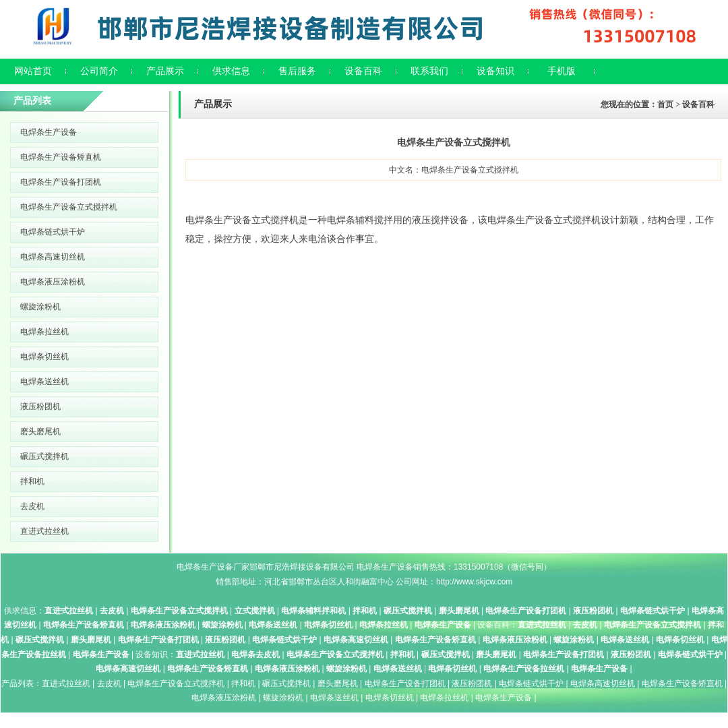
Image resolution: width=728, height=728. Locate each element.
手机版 (562, 71)
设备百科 (363, 71)
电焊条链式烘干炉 (53, 232)
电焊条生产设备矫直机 (61, 157)
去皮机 (32, 506)
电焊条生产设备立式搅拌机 (69, 207)
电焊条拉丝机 (44, 332)
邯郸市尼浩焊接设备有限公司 (302, 567)
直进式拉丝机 (44, 531)
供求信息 (231, 71)
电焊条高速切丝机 (53, 257)
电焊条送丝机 (44, 382)
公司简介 (99, 71)
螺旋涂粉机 (40, 307)
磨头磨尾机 (40, 431)
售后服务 (297, 71)
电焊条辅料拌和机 (313, 611)
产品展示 (165, 71)
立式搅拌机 (255, 611)
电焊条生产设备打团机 (61, 182)
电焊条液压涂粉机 (53, 282)
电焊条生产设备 (49, 132)
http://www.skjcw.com (474, 582)
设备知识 (495, 71)
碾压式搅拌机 (44, 456)
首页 (665, 104)
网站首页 (33, 71)
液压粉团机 (40, 406)
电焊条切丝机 (44, 357)
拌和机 (32, 481)
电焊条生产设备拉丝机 (524, 669)
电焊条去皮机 (255, 655)
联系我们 (429, 71)
